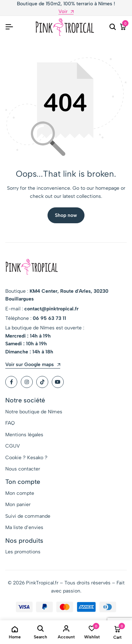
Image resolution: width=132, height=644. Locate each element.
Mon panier (18, 505)
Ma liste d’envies (24, 527)
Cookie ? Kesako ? (26, 458)
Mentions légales (24, 435)
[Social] (11, 382)
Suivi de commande (28, 516)
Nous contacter (23, 469)
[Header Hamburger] (9, 27)
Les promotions (23, 552)
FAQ (10, 423)
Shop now (66, 215)
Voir (66, 12)
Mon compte (20, 493)
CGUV (12, 446)
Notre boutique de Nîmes (34, 412)
